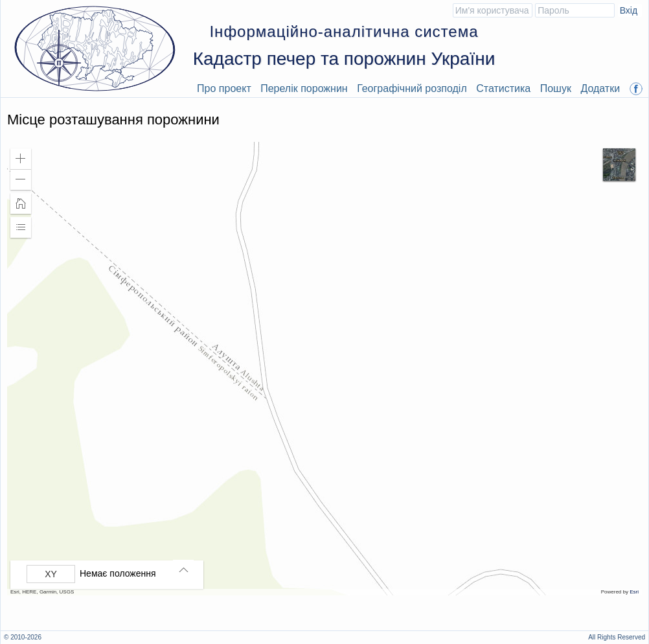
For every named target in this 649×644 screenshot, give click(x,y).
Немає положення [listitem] (118, 573)
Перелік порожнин (304, 88)
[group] (110, 574)
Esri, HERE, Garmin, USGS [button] (42, 592)
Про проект (224, 88)
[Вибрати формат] (51, 574)
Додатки (600, 88)
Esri (634, 592)
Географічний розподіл (412, 88)
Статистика (503, 88)
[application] (324, 369)
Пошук (556, 88)
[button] (21, 159)
